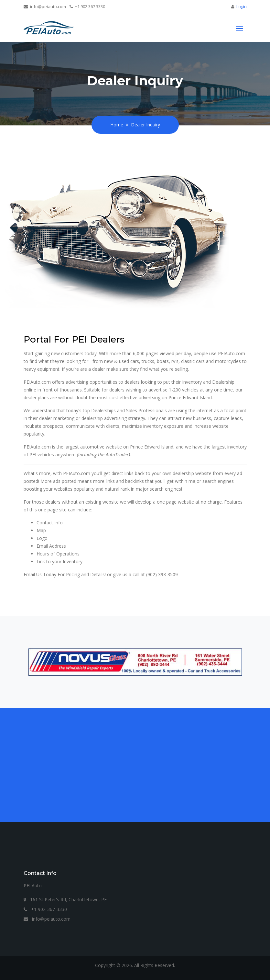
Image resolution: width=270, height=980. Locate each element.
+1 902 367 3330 (87, 6)
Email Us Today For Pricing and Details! (65, 574)
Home (117, 125)
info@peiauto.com (45, 6)
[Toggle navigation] (239, 28)
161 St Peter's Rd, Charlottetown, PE (65, 899)
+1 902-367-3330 (45, 909)
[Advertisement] (135, 761)
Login (242, 6)
